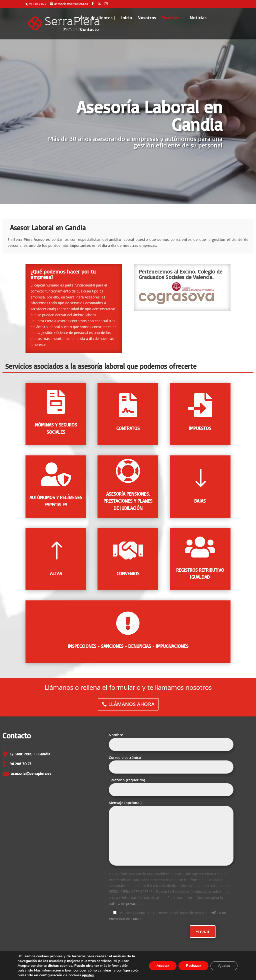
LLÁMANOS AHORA (132, 703)
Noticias (198, 18)
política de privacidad (126, 904)
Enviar (203, 931)
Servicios (170, 18)
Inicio (127, 18)
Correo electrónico (171, 762)
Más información (49, 971)
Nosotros (147, 18)
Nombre (171, 740)
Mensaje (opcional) (171, 834)
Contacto (89, 30)
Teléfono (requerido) (171, 785)
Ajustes (224, 966)
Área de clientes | (98, 18)
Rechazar (192, 966)
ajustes (117, 975)
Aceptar (161, 966)
